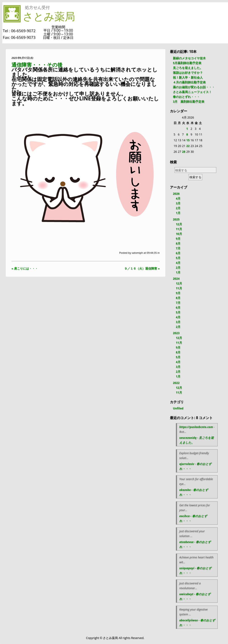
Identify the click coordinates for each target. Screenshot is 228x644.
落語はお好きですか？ (188, 73)
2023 (176, 333)
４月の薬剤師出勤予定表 (189, 82)
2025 (176, 219)
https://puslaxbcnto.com (196, 427)
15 (188, 140)
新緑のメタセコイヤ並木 (189, 58)
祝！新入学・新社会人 (188, 77)
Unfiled (178, 408)
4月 (178, 198)
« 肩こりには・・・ (25, 269)
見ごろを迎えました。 (188, 68)
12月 (179, 224)
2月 (178, 208)
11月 (179, 229)
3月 (178, 203)
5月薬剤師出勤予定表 (187, 63)
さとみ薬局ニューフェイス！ (192, 92)
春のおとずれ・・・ (186, 97)
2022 (176, 383)
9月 (178, 239)
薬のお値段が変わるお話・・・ (194, 87)
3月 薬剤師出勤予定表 (189, 102)
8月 (178, 243)
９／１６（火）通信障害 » (142, 269)
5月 (178, 258)
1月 (178, 213)
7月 (178, 248)
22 (188, 146)
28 (184, 152)
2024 (176, 279)
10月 (179, 234)
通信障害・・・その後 (37, 65)
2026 (176, 194)
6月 (178, 253)
